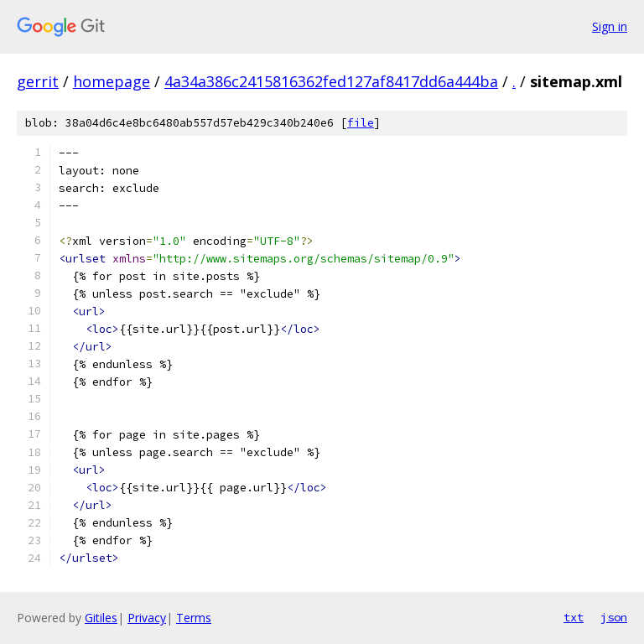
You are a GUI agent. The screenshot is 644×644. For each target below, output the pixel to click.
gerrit (38, 81)
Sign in (610, 26)
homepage (112, 81)
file (361, 123)
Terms (194, 618)
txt (574, 617)
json (614, 617)
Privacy (147, 618)
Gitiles (101, 618)
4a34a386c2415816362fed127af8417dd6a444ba (331, 81)
